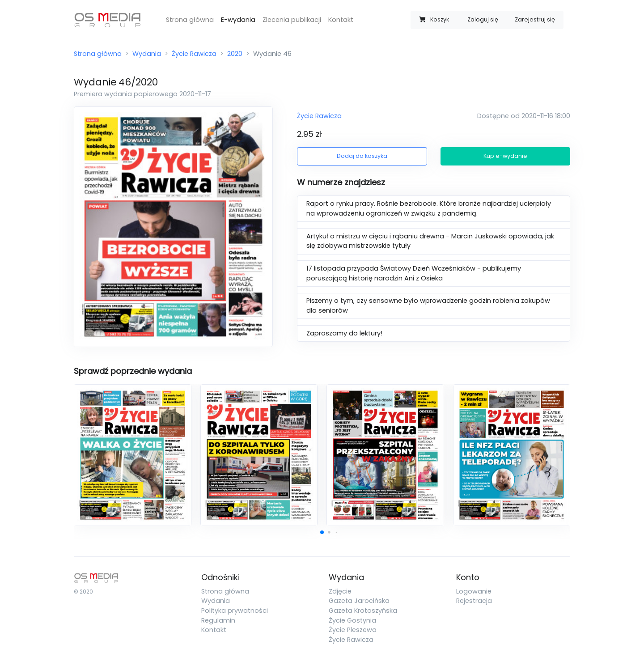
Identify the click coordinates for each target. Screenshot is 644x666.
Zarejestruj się (535, 19)
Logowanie (474, 591)
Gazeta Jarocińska (359, 601)
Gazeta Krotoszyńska (363, 611)
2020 (235, 54)
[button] (322, 532)
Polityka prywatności (235, 611)
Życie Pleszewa (353, 630)
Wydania (147, 54)
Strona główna (190, 20)
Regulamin (218, 620)
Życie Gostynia (352, 620)
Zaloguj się (483, 19)
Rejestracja (474, 601)
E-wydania (238, 20)
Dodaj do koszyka (362, 156)
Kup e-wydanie (505, 156)
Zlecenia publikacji (292, 20)
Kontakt (341, 20)
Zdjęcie (340, 591)
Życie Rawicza (194, 54)
